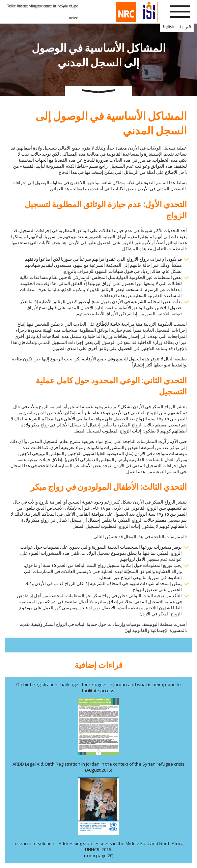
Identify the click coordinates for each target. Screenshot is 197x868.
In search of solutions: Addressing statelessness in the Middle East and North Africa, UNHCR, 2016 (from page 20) (98, 849)
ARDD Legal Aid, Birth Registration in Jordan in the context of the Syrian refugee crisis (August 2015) (98, 767)
